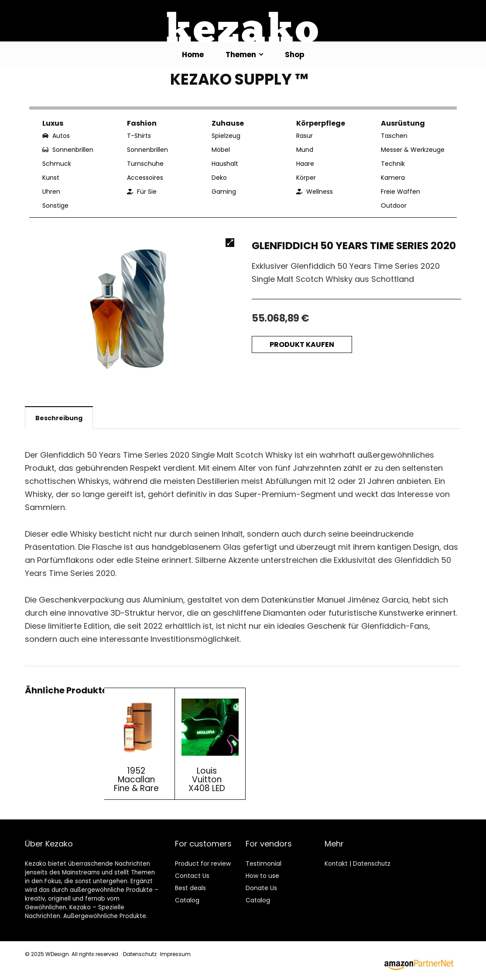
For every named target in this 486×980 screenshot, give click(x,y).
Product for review (203, 863)
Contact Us (192, 876)
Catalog (187, 900)
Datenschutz (372, 864)
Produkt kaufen (302, 344)
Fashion (142, 123)
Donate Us (261, 888)
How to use (262, 876)
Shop (295, 55)
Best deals (190, 888)
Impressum (175, 954)
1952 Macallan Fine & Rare (136, 780)
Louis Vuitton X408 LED (207, 780)
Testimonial (264, 863)
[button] (230, 243)
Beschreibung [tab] (59, 418)
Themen (241, 55)
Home (193, 55)
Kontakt (336, 864)
